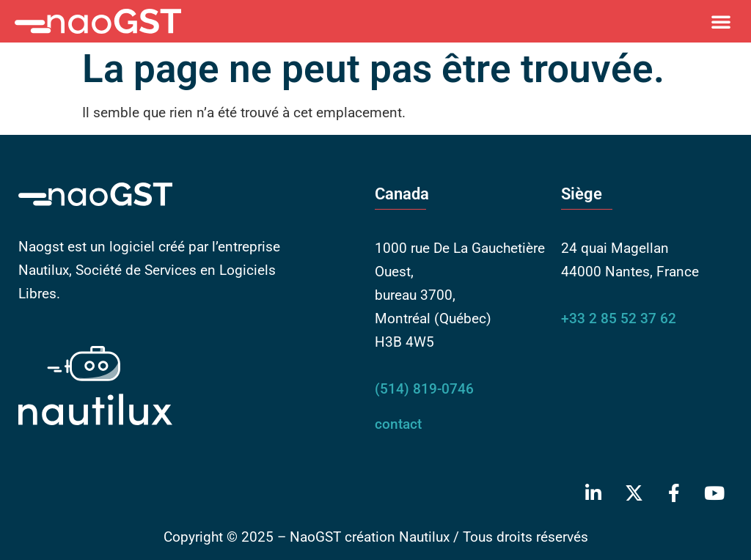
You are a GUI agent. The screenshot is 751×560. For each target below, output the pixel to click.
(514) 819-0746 (424, 389)
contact (398, 424)
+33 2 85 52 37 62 (619, 318)
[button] (721, 21)
